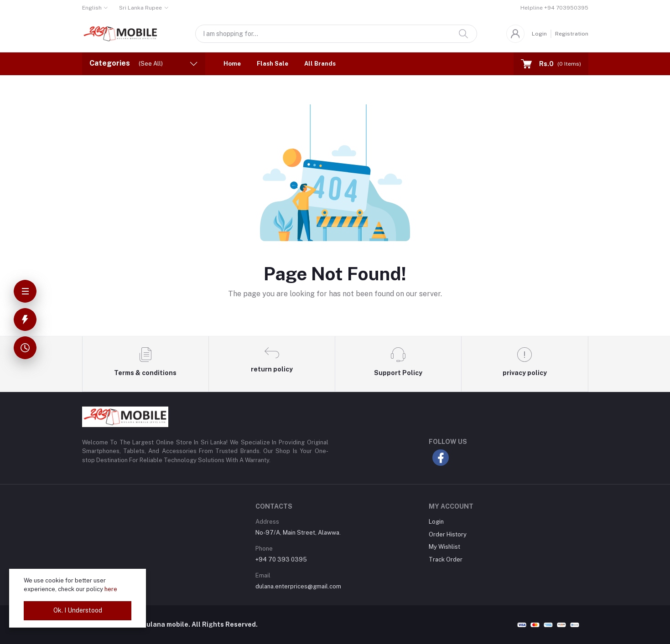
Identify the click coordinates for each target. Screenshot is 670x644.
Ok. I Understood (78, 610)
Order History (448, 534)
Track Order (446, 559)
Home (232, 64)
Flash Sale (273, 64)
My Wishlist (444, 547)
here (111, 589)
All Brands (320, 64)
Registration (572, 34)
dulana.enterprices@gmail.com (298, 586)
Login (539, 34)
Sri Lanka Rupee (140, 8)
